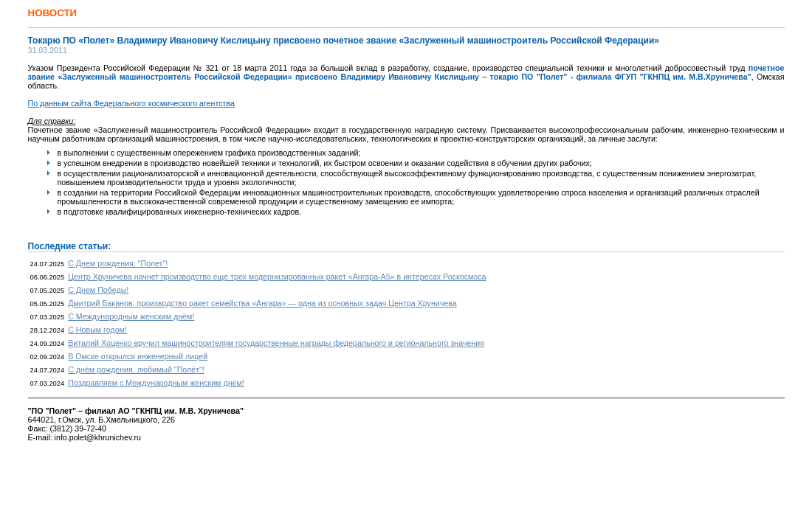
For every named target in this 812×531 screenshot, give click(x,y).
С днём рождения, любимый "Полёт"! (136, 369)
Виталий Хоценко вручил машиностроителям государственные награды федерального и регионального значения (276, 343)
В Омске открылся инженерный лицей (138, 356)
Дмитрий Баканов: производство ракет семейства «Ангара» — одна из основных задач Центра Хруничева (262, 303)
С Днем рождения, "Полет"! (118, 263)
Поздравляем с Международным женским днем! (156, 383)
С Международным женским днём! (131, 316)
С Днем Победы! (98, 290)
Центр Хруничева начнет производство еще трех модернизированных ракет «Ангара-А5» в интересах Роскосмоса (277, 277)
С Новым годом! (97, 330)
